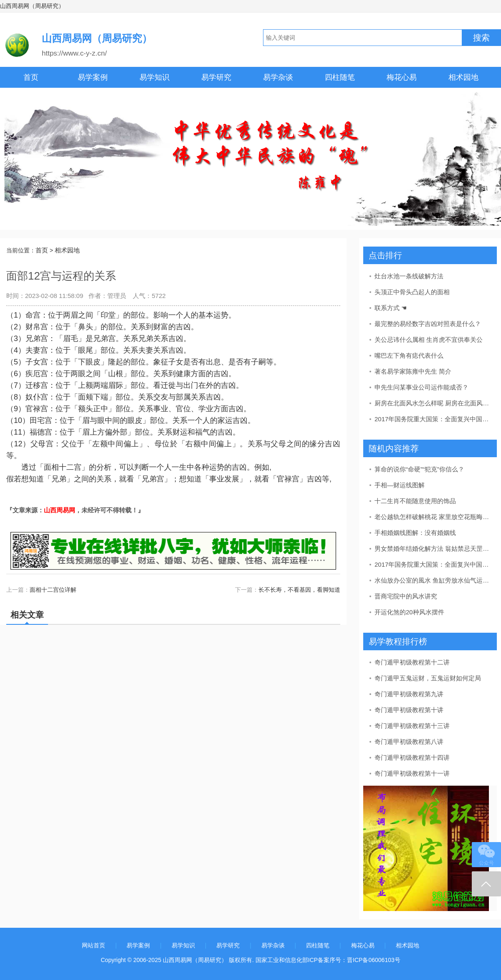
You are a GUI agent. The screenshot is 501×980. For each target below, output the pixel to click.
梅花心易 (402, 77)
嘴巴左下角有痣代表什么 (409, 355)
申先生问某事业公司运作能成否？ (421, 387)
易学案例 (93, 77)
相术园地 (463, 77)
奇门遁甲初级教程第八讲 (409, 742)
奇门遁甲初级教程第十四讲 (412, 757)
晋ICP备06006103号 (374, 960)
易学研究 (216, 77)
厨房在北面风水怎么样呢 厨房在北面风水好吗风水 (433, 403)
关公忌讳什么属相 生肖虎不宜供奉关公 (429, 340)
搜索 (481, 38)
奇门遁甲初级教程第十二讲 (412, 662)
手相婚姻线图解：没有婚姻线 (415, 533)
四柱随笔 (340, 77)
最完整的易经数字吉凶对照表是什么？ (428, 324)
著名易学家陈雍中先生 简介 (413, 371)
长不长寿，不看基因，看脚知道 (299, 590)
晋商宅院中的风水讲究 (406, 596)
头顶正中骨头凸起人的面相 (412, 292)
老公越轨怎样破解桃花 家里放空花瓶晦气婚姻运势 (433, 517)
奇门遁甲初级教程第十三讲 (412, 726)
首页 (31, 77)
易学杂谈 (278, 77)
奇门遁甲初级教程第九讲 (409, 694)
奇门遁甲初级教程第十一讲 (412, 773)
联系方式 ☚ (391, 308)
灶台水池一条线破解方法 (409, 276)
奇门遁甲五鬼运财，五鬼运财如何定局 (428, 678)
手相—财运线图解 (400, 485)
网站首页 (94, 945)
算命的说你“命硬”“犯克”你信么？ (419, 469)
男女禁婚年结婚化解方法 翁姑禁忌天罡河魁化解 (433, 549)
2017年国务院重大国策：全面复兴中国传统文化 (433, 419)
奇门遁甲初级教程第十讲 (409, 710)
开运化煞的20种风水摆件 (409, 612)
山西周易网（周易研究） (32, 6)
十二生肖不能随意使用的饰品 (415, 501)
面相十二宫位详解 (53, 590)
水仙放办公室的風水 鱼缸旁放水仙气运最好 (433, 580)
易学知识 (154, 77)
